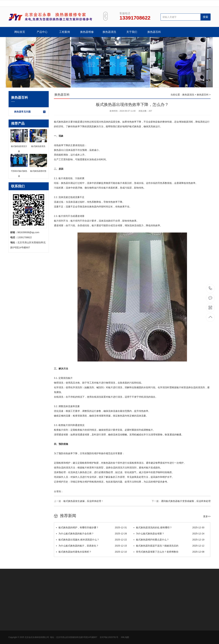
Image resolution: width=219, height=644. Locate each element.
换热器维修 (87, 32)
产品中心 (42, 32)
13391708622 (210, 288)
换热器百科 (154, 32)
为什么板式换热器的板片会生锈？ (91, 534)
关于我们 (132, 32)
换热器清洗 (109, 32)
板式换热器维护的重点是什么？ (169, 540)
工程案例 (65, 32)
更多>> (207, 516)
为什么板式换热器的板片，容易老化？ (91, 546)
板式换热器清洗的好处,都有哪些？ (169, 527)
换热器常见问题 (30, 112)
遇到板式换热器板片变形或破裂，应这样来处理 (186, 501)
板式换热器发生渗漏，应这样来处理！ (83, 501)
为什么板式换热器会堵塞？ (169, 534)
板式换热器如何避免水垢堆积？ (91, 552)
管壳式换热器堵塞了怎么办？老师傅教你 (169, 552)
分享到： (59, 491)
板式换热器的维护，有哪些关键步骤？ (91, 527)
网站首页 (20, 32)
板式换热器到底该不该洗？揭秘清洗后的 (169, 546)
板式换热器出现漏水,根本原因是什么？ (91, 540)
